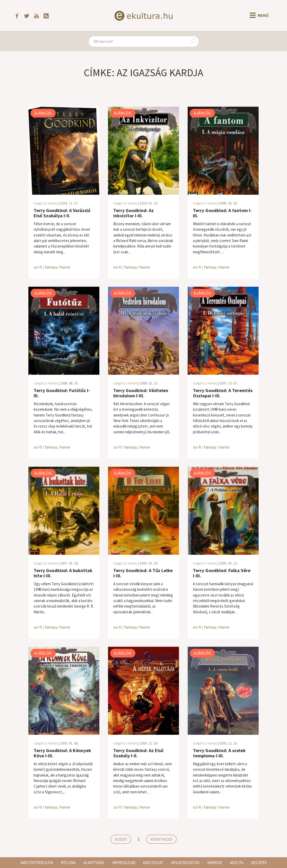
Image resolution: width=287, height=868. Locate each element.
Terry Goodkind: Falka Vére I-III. (222, 573)
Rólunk (68, 863)
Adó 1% (237, 863)
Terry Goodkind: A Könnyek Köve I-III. (62, 753)
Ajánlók (43, 113)
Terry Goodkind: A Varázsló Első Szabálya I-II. (62, 213)
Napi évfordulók (37, 863)
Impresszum (124, 863)
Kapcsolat (153, 863)
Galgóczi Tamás (46, 203)
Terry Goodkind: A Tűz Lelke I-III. (143, 573)
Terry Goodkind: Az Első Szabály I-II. (138, 753)
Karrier (215, 863)
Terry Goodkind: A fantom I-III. (222, 213)
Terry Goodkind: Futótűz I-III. (62, 393)
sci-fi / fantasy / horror (52, 267)
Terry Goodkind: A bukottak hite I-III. (63, 573)
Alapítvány (94, 863)
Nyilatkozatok (185, 863)
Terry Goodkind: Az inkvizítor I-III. (134, 213)
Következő (161, 839)
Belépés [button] (259, 863)
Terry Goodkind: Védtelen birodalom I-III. (141, 393)
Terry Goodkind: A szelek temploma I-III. (219, 753)
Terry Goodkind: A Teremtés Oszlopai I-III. (223, 393)
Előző (121, 839)
